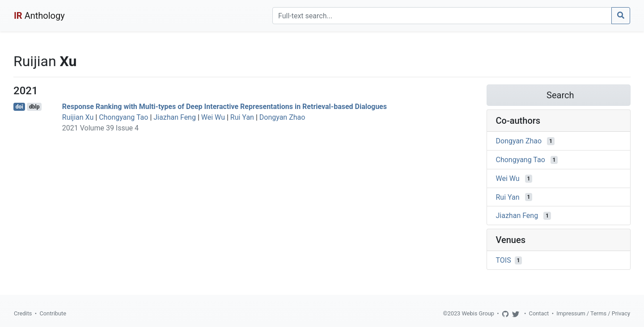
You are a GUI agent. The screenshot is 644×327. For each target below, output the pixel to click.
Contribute (53, 313)
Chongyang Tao (123, 117)
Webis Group (478, 313)
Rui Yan (242, 117)
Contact (539, 313)
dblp (34, 107)
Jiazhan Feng (175, 117)
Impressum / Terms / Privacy (593, 313)
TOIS (504, 260)
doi (19, 107)
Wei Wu (213, 117)
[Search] (442, 16)
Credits (23, 313)
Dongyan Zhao (282, 117)
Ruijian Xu (78, 117)
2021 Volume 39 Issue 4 (100, 128)
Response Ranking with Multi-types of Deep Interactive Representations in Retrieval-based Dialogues (225, 107)
